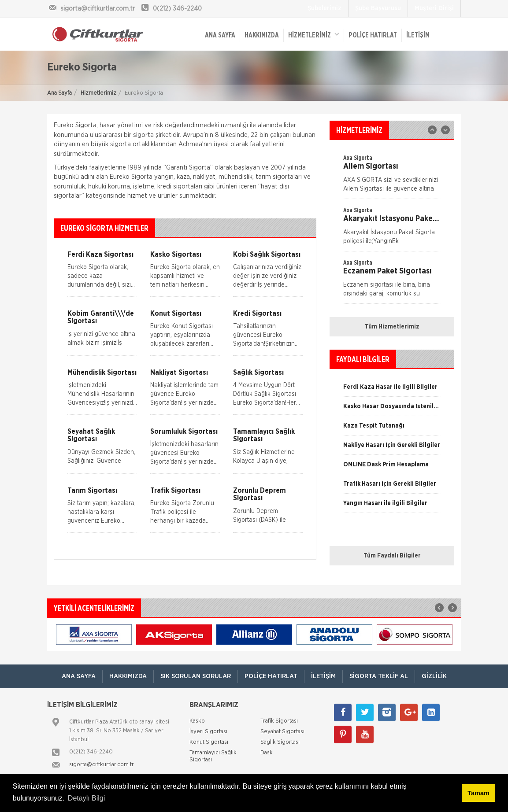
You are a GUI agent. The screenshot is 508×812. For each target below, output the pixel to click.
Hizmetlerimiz (98, 93)
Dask (267, 753)
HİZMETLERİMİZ (314, 35)
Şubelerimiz (324, 8)
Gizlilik (434, 676)
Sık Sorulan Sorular (196, 676)
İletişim (418, 35)
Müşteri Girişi (434, 8)
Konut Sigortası (209, 742)
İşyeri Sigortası (208, 732)
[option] (392, 229)
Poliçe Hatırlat (373, 35)
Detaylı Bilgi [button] (86, 798)
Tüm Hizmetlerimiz (392, 327)
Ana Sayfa (59, 93)
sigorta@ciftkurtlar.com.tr (102, 765)
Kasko (197, 721)
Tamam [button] (478, 793)
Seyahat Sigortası (282, 732)
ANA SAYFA (220, 35)
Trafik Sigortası (279, 721)
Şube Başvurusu (378, 8)
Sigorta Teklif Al (379, 676)
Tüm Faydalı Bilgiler (392, 556)
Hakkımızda (262, 35)
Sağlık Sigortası (280, 742)
